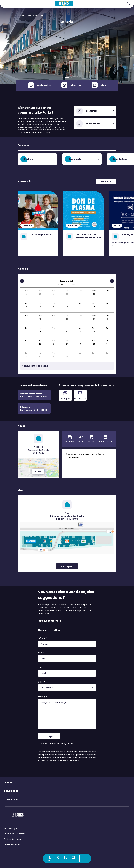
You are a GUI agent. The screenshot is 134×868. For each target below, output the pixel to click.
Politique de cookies (13, 839)
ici (81, 761)
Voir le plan (67, 566)
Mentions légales (11, 829)
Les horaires (44, 85)
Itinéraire (76, 85)
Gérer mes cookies (12, 844)
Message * (43, 696)
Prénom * (42, 638)
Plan (66, 859)
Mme (42, 630)
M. (57, 630)
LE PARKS (9, 782)
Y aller (38, 472)
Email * (41, 667)
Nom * (41, 653)
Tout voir (106, 181)
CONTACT (9, 800)
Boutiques (73, 859)
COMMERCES (11, 791)
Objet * (41, 682)
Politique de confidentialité (15, 834)
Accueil (21, 15)
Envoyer (49, 736)
